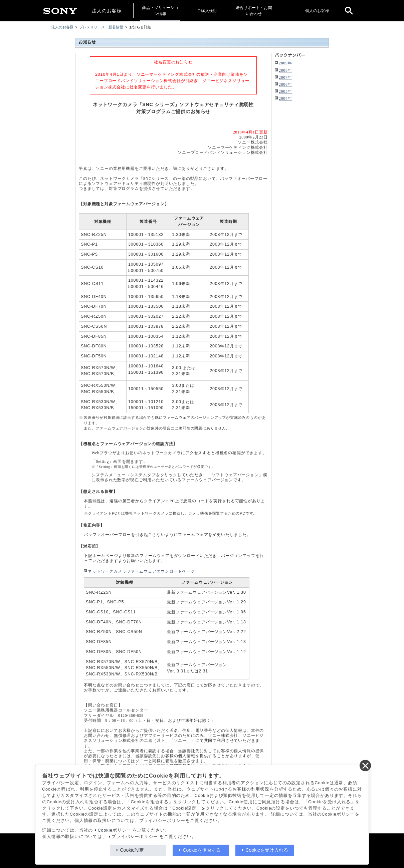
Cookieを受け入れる (267, 850)
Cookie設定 (132, 850)
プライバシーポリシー (135, 837)
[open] (349, 11)
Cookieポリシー (115, 830)
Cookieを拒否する (202, 850)
